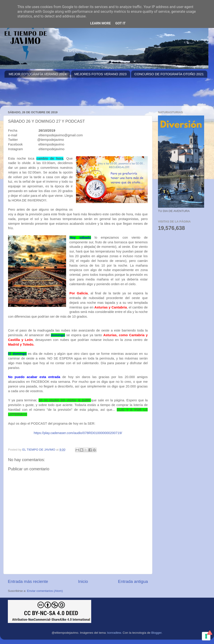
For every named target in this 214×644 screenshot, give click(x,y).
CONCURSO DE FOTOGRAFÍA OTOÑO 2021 (169, 74)
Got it (120, 23)
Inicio (83, 581)
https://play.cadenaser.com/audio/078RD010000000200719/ (78, 433)
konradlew (114, 633)
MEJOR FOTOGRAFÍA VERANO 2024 (38, 74)
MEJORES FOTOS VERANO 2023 (101, 74)
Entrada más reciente (28, 581)
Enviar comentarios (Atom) (45, 591)
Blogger (156, 633)
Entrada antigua (133, 581)
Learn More (100, 23)
